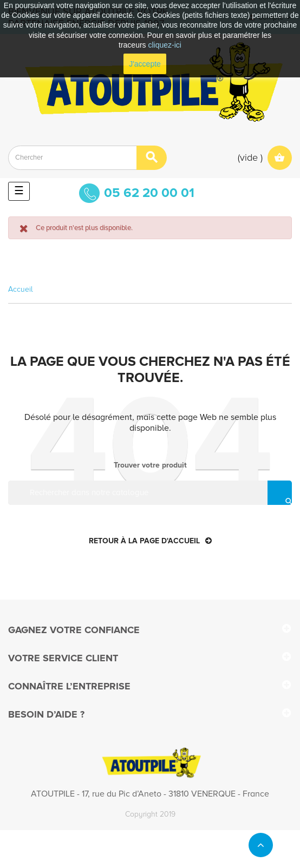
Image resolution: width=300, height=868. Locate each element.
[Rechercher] (150, 493)
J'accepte (145, 64)
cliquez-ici (165, 45)
